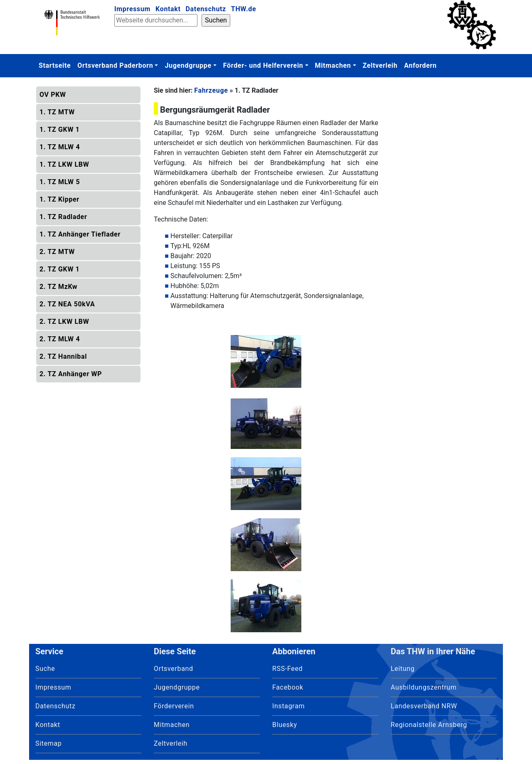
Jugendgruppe (177, 687)
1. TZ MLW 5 (60, 182)
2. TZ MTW (57, 252)
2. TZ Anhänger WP (71, 374)
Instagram (288, 706)
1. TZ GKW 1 (60, 129)
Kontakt (168, 9)
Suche (45, 669)
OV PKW (53, 95)
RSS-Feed (287, 669)
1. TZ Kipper (59, 199)
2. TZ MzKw (58, 287)
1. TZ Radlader (63, 217)
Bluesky (285, 725)
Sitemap (49, 743)
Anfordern (420, 65)
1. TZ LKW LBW (64, 164)
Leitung (403, 669)
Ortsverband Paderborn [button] (115, 65)
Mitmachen (172, 725)
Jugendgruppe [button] (188, 65)
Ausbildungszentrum (424, 687)
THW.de (244, 9)
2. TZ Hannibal (63, 356)
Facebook (288, 687)
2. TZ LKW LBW (64, 322)
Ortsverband (174, 669)
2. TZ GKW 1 (60, 269)
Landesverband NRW (424, 706)
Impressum (132, 9)
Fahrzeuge (211, 90)
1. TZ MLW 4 (60, 147)
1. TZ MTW (57, 112)
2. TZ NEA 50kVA (67, 304)
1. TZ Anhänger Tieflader (80, 234)
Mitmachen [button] (333, 65)
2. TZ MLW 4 (60, 339)
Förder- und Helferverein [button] (263, 65)
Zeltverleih (380, 65)
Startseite (55, 65)
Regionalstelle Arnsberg (429, 725)
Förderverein (174, 706)
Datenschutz (206, 9)
